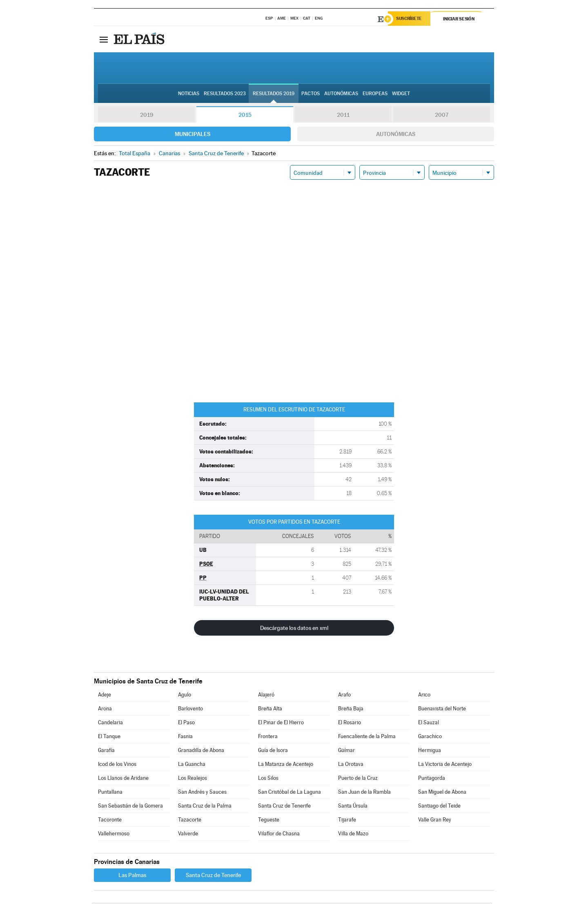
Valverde (188, 835)
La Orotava (351, 765)
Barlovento (190, 710)
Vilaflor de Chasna (279, 835)
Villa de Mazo (353, 835)
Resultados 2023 (225, 94)
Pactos (311, 94)
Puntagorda (432, 779)
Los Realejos (193, 779)
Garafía (106, 751)
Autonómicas (396, 135)
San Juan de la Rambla (364, 793)
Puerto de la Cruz (358, 779)
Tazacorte (190, 821)
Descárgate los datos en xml (294, 629)
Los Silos (268, 779)
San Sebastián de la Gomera (130, 807)
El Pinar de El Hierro (281, 724)
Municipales (193, 135)
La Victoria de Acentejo (445, 765)
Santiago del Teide (439, 807)
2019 (147, 116)
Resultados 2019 (274, 94)
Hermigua (430, 751)
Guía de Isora (273, 751)
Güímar (346, 751)
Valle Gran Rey (435, 821)
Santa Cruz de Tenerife (284, 807)
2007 (442, 116)
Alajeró (266, 696)
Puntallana (110, 793)
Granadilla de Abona (201, 751)
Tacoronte (110, 821)
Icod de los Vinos (117, 765)
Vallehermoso (114, 835)
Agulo (185, 696)
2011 (343, 116)
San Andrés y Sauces (202, 793)
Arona (105, 710)
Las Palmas (132, 876)
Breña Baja (351, 710)
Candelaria (110, 724)
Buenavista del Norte (442, 710)
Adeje (105, 696)
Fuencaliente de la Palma (367, 738)
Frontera (268, 738)
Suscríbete (411, 19)
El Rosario (350, 724)
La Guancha (192, 765)
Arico (424, 696)
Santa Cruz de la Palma (205, 807)
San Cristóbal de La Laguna (290, 793)
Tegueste (269, 821)
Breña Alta (270, 710)
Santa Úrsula (353, 807)
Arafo (344, 696)
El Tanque (109, 738)
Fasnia (185, 738)
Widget (401, 94)
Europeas (375, 94)
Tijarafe (347, 821)
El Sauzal (429, 724)
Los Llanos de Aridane (123, 779)
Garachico (430, 738)
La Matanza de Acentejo (286, 765)
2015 (245, 116)
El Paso (186, 724)
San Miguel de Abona (442, 793)
